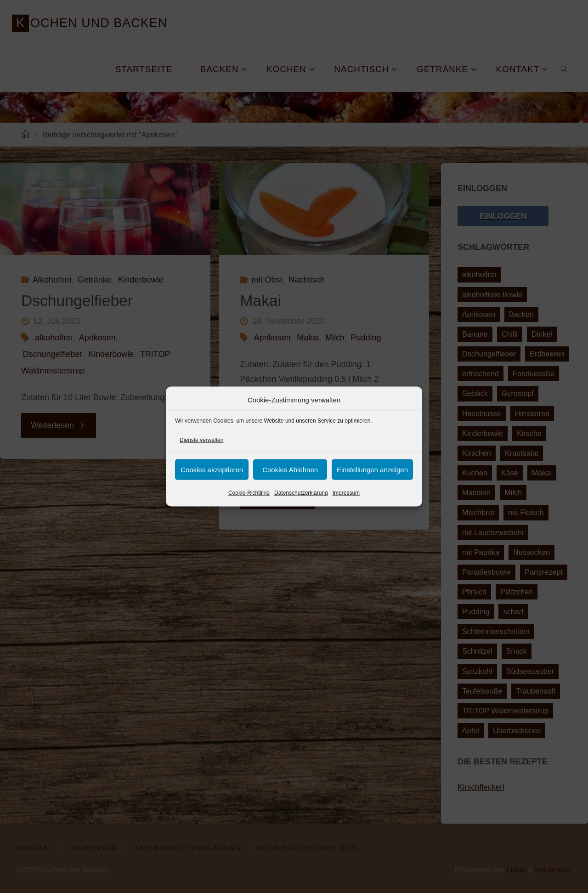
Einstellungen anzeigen (372, 470)
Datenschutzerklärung (301, 493)
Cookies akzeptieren (212, 470)
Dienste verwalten (201, 440)
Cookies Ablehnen (290, 470)
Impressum (346, 493)
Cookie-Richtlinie (249, 493)
